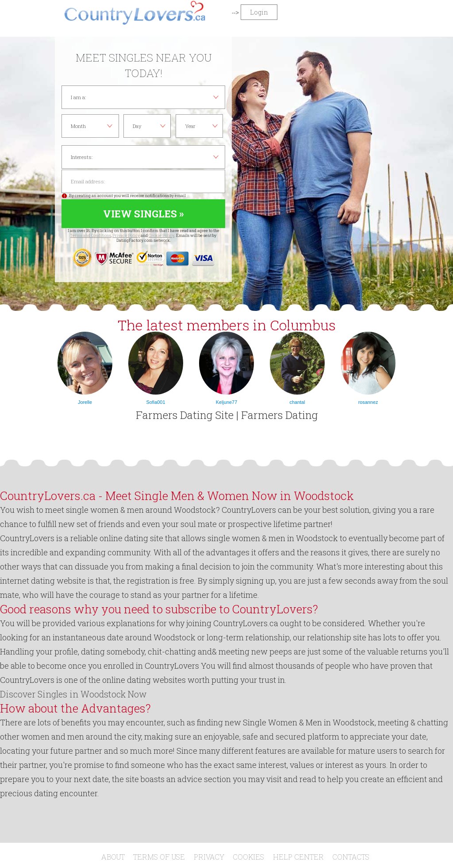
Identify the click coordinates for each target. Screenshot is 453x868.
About (113, 857)
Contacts (351, 857)
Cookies (248, 857)
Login (259, 12)
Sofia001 (156, 402)
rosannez (368, 402)
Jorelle (85, 402)
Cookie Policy (161, 235)
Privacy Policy (126, 235)
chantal (297, 402)
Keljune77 (226, 402)
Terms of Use (159, 857)
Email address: (143, 181)
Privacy (209, 857)
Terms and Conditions (91, 235)
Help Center (298, 857)
